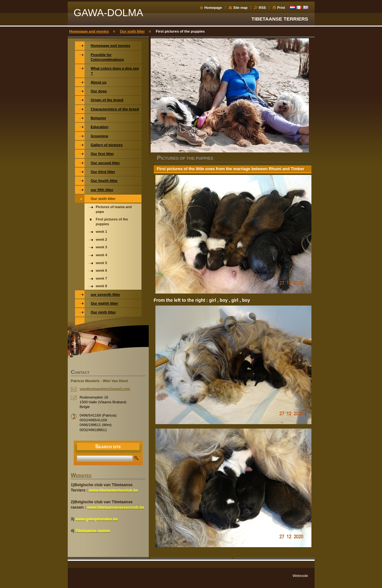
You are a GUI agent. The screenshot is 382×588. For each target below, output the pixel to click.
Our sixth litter (132, 31)
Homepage (213, 8)
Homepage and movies (89, 31)
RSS (262, 8)
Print (281, 8)
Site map (240, 8)
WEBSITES (81, 476)
